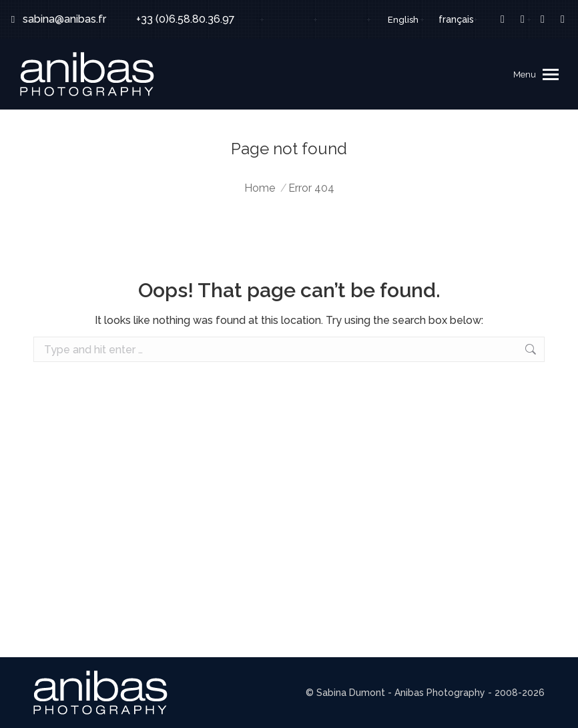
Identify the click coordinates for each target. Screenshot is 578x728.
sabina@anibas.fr (56, 19)
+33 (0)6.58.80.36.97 (177, 19)
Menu (525, 74)
